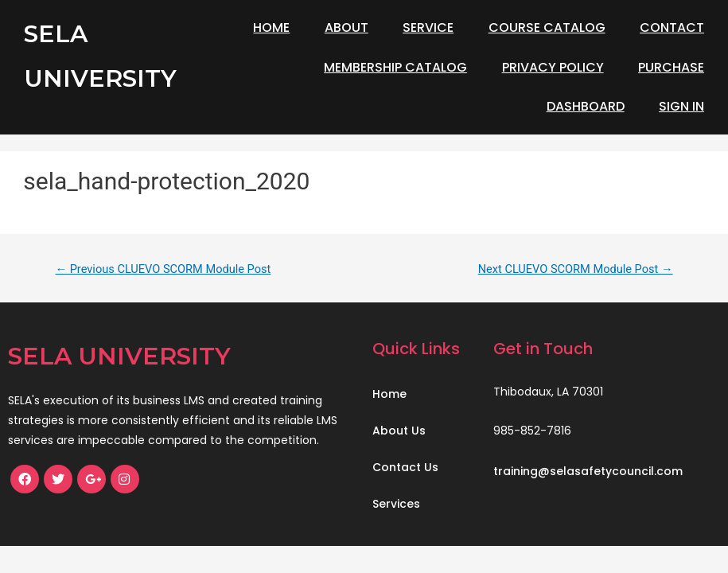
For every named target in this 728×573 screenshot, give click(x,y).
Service (428, 27)
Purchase (671, 67)
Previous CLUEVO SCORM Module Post (163, 269)
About (346, 27)
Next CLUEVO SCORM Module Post (576, 269)
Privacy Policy (553, 67)
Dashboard (586, 106)
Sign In (681, 106)
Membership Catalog (395, 67)
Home (271, 27)
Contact (672, 27)
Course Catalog (547, 27)
